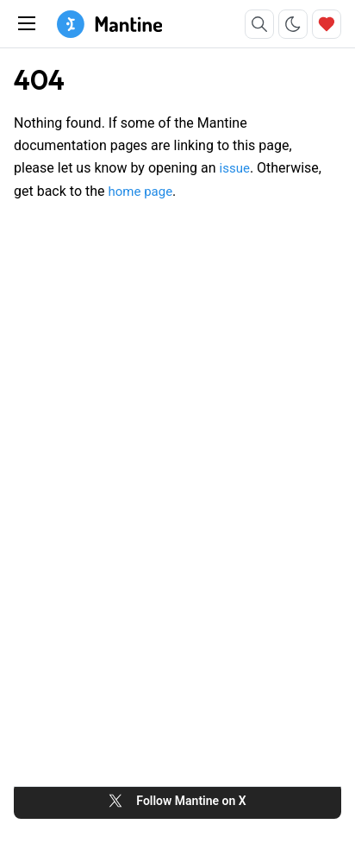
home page (140, 192)
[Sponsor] (327, 24)
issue (235, 168)
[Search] (259, 24)
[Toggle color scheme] (293, 24)
